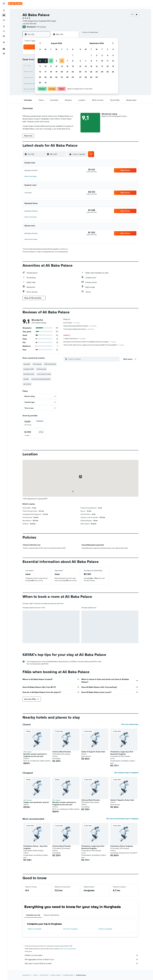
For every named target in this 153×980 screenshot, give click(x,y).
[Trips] (4, 42)
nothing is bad (41, 369)
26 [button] (56, 77)
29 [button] (73, 77)
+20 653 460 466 (29, 24)
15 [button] (73, 66)
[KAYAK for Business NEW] (4, 36)
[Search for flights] (4, 10)
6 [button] (62, 61)
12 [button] (56, 66)
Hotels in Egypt (55, 975)
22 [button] (73, 72)
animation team (29, 374)
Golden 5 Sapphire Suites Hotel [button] (93, 752)
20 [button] (62, 72)
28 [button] (67, 77)
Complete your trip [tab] (33, 915)
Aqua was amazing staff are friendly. (80, 326)
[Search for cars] (4, 20)
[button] (4, 4)
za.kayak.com (26, 975)
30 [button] (40, 83)
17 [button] (45, 72)
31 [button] (46, 83)
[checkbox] (34, 423)
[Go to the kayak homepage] (15, 4)
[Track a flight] (4, 31)
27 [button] (62, 77)
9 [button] (40, 66)
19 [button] (56, 72)
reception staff (28, 369)
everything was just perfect (41, 379)
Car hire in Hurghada (70, 929)
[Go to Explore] (4, 26)
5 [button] (56, 61)
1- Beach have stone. (75, 339)
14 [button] (67, 66)
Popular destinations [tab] (51, 915)
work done (27, 384)
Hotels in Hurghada (105, 929)
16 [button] (40, 72)
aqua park (27, 364)
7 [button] (67, 61)
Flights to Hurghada (34, 929)
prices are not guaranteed (68, 949)
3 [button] (46, 61)
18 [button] (51, 72)
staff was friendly (50, 364)
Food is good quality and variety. (79, 329)
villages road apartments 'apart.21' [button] (36, 802)
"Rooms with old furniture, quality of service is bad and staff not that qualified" (94, 345)
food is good (37, 364)
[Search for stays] (4, 15)
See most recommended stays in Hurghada (122, 819)
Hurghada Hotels (68, 975)
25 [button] (51, 77)
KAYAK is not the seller (82, 955)
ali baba (26, 379)
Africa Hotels (44, 975)
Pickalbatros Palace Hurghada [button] (122, 846)
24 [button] (45, 77)
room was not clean (44, 374)
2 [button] (40, 61)
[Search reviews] (93, 359)
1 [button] (73, 55)
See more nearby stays (130, 724)
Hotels (35, 975)
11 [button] (51, 66)
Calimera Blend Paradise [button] (62, 752)
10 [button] (46, 66)
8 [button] (73, 61)
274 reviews (41, 27)
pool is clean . (71, 323)
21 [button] (67, 72)
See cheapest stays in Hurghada (126, 773)
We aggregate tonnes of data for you (82, 959)
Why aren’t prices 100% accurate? (82, 963)
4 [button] (51, 61)
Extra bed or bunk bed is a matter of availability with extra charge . (90, 342)
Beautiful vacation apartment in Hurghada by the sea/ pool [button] (35, 755)
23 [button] (40, 77)
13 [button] (62, 66)
